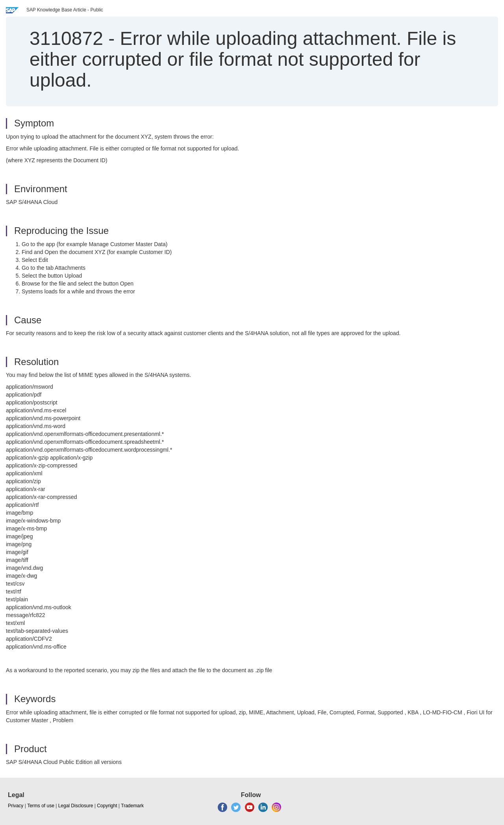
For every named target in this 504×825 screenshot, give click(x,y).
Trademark (132, 806)
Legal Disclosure (76, 806)
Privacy (16, 806)
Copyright (107, 806)
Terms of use (41, 806)
